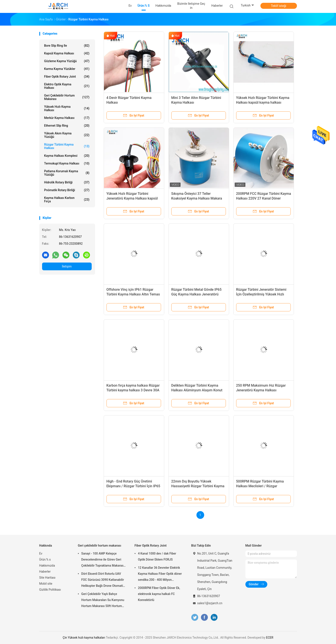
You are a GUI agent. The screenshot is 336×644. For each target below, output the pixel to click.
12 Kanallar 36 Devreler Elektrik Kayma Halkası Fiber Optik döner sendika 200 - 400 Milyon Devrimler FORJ (160, 574)
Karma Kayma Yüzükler (67, 69)
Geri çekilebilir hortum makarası (67, 97)
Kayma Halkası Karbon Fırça (67, 200)
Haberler (45, 572)
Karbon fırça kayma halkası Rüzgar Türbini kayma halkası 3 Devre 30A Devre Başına (133, 390)
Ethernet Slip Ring (67, 126)
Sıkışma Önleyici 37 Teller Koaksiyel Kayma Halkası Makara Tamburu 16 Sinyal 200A (197, 198)
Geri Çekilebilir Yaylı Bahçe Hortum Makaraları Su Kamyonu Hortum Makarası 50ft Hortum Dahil (103, 601)
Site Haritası (47, 578)
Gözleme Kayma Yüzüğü (67, 61)
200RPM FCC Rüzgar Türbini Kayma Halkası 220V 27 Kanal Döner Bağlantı (264, 198)
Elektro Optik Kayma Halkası (67, 86)
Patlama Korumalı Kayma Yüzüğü (67, 173)
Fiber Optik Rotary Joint (67, 77)
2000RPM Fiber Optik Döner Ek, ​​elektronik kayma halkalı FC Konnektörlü (160, 594)
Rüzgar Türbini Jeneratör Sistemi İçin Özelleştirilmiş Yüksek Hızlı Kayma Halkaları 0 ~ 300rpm (261, 294)
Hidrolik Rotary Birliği (67, 182)
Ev (41, 553)
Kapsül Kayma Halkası (67, 53)
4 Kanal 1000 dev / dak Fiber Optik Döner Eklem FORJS (157, 556)
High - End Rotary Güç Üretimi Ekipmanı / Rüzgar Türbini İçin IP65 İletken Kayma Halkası (133, 486)
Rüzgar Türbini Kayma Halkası (67, 146)
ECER (270, 638)
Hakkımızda (47, 566)
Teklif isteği (279, 6)
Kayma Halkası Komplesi (67, 156)
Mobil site (46, 584)
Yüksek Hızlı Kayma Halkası (67, 108)
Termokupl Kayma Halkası (67, 163)
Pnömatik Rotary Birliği (67, 190)
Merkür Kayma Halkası (67, 118)
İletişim (67, 266)
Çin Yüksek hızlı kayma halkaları (84, 638)
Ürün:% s (45, 559)
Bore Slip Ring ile (67, 46)
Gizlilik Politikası (50, 590)
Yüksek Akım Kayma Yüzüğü (67, 135)
